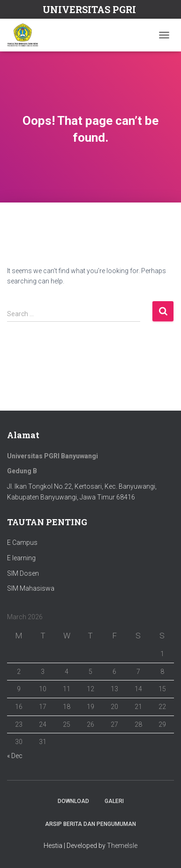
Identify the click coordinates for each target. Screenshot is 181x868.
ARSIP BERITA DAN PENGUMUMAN (90, 824)
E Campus (22, 542)
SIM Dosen (23, 573)
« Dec (15, 756)
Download (73, 801)
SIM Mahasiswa (31, 588)
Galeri (114, 801)
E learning (21, 558)
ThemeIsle (122, 846)
